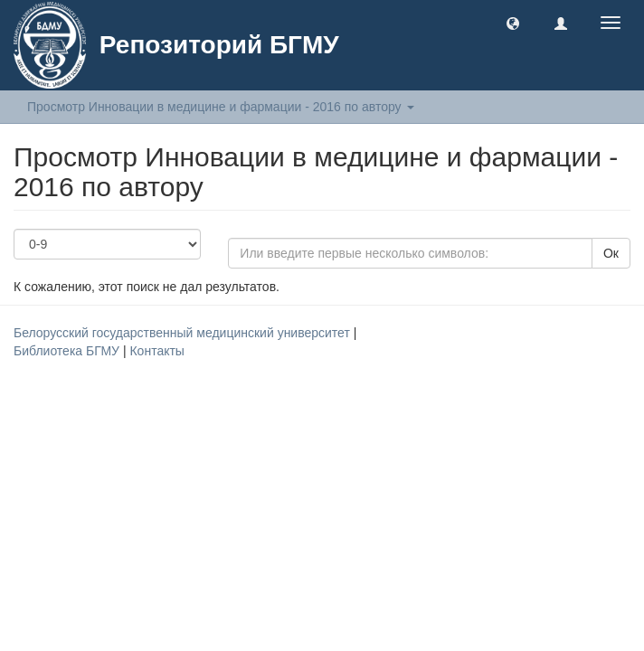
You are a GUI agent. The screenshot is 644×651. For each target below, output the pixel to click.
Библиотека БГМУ (68, 351)
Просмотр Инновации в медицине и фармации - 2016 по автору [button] (221, 107)
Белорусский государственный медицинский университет (184, 333)
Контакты (156, 351)
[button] (513, 23)
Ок (611, 253)
